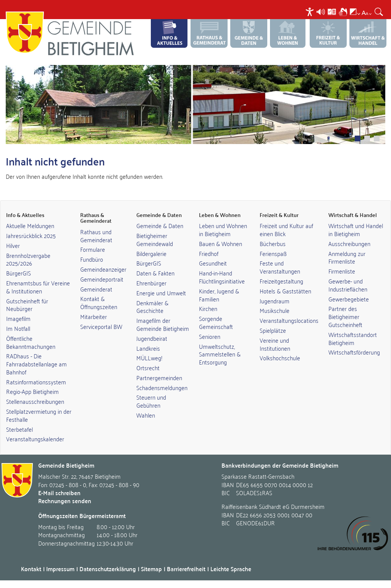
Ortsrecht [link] (148, 368)
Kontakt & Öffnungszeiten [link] (99, 302)
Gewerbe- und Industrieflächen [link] (348, 285)
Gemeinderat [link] (96, 289)
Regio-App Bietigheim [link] (32, 391)
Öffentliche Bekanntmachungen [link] (31, 342)
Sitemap (151, 569)
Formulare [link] (93, 249)
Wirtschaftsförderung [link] (354, 352)
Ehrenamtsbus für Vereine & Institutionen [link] (38, 287)
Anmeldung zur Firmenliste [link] (347, 257)
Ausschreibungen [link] (349, 243)
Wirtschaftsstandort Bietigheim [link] (353, 338)
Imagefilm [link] (18, 318)
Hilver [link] (13, 245)
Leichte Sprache (231, 569)
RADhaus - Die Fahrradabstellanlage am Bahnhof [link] (36, 364)
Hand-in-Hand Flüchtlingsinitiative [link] (222, 277)
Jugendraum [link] (275, 301)
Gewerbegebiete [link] (349, 299)
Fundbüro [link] (92, 259)
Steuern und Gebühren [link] (151, 401)
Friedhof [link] (209, 253)
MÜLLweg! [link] (149, 358)
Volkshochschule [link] (280, 358)
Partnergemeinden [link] (159, 377)
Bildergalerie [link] (151, 253)
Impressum (60, 569)
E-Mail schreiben (59, 493)
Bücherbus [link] (273, 243)
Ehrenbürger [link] (151, 283)
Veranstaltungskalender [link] (35, 439)
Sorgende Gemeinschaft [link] (216, 322)
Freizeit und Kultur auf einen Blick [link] (286, 229)
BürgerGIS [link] (19, 273)
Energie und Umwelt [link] (161, 293)
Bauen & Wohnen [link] (221, 243)
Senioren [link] (210, 336)
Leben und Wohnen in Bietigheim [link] (223, 229)
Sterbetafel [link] (19, 429)
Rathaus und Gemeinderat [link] (96, 236)
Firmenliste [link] (342, 271)
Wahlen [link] (146, 415)
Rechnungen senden (65, 501)
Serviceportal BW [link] (101, 326)
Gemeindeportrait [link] (102, 279)
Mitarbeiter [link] (94, 316)
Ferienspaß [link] (273, 253)
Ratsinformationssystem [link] (36, 382)
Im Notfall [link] (18, 328)
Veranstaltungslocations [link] (289, 320)
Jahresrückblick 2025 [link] (31, 235)
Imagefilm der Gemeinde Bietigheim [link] (163, 324)
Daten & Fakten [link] (155, 273)
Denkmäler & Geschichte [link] (152, 307)
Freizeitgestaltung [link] (281, 281)
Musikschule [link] (275, 310)
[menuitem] (311, 12)
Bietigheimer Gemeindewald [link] (155, 239)
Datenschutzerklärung (108, 569)
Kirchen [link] (208, 308)
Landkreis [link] (148, 348)
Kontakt (31, 569)
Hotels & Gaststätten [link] (285, 291)
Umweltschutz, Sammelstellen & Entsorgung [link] (220, 354)
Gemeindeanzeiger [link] (103, 269)
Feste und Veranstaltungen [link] (280, 267)
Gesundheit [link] (213, 263)
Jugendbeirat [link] (152, 338)
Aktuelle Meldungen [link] (30, 225)
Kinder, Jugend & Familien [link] (219, 295)
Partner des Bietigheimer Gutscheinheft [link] (345, 316)
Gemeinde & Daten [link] (160, 225)
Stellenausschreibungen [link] (35, 401)
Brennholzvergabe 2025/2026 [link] (28, 259)
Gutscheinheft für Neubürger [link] (27, 305)
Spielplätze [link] (273, 330)
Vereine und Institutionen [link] (275, 344)
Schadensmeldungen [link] (162, 387)
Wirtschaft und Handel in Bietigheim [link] (356, 229)
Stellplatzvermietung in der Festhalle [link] (39, 415)
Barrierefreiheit (186, 569)
